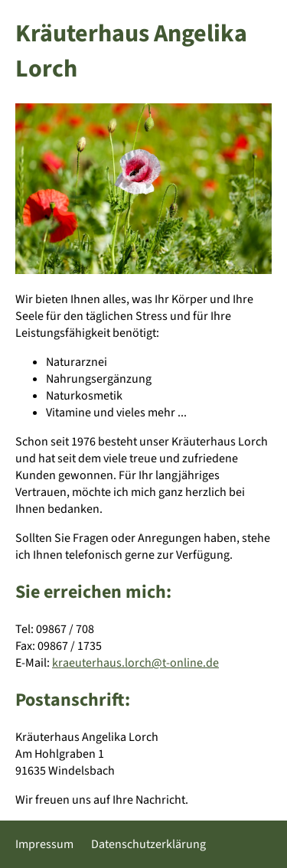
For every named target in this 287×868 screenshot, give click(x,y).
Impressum (44, 844)
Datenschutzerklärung (148, 844)
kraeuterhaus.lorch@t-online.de (135, 663)
